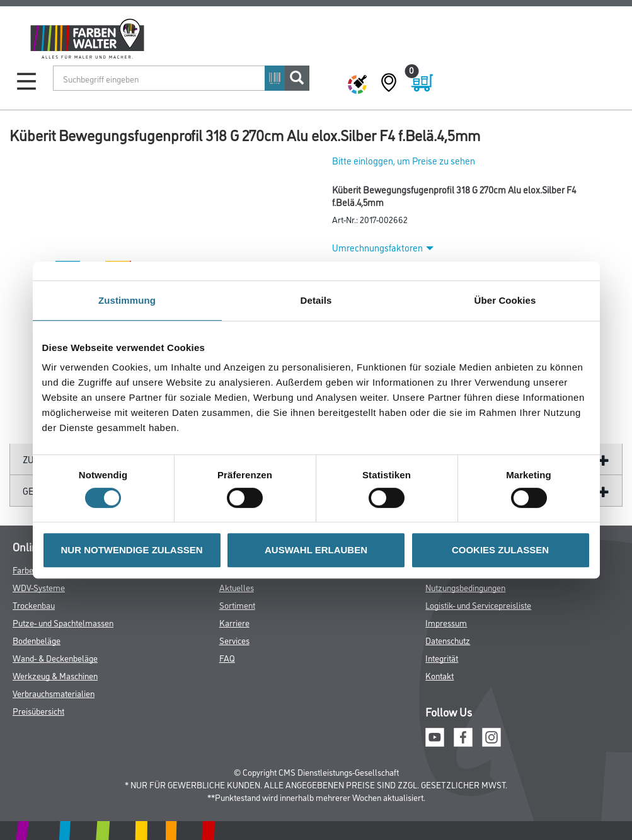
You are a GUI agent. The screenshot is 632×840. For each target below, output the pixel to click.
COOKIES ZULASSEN (500, 550)
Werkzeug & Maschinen (55, 675)
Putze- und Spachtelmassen (63, 622)
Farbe (23, 569)
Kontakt (440, 675)
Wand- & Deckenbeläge (55, 658)
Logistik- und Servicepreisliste (478, 605)
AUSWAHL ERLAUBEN (316, 550)
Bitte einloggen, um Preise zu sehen (404, 160)
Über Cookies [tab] (505, 300)
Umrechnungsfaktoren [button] (383, 247)
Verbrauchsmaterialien (54, 693)
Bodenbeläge (37, 640)
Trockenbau (34, 605)
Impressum (446, 622)
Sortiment (237, 605)
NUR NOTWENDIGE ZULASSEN (132, 550)
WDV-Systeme (39, 587)
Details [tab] (316, 300)
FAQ (227, 658)
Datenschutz (448, 640)
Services (234, 640)
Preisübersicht (38, 711)
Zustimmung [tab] (127, 300)
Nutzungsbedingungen (465, 587)
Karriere (234, 622)
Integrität (442, 658)
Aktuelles (237, 587)
